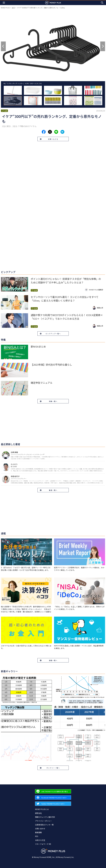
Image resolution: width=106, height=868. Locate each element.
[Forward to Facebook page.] (53, 797)
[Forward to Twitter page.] (53, 804)
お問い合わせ (40, 829)
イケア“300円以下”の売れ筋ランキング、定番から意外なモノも (37, 8)
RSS (37, 836)
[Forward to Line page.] (53, 791)
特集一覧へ (53, 401)
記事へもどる (53, 139)
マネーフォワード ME (43, 844)
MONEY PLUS (5, 8)
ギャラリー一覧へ (53, 768)
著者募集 (38, 832)
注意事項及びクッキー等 (44, 825)
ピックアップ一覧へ (53, 334)
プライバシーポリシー (43, 821)
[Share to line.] (56, 132)
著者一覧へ (53, 490)
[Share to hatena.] (62, 132)
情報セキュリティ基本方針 (45, 817)
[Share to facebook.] (44, 132)
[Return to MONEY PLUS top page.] (53, 3)
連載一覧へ (53, 660)
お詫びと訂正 (40, 840)
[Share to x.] (50, 132)
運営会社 (38, 813)
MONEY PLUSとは (42, 809)
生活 (13, 8)
